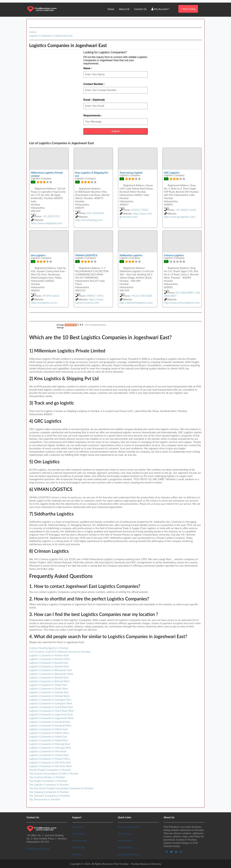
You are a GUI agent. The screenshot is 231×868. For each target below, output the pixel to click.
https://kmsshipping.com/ (89, 220)
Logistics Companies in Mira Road (48, 751)
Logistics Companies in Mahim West (49, 733)
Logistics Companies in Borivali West (49, 681)
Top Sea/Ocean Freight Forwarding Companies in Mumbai (61, 788)
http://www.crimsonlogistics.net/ (182, 303)
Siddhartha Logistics (131, 255)
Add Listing (188, 9)
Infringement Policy (129, 854)
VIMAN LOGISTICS (86, 255)
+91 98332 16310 (186, 210)
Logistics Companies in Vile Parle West (50, 766)
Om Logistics (38, 255)
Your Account (80, 840)
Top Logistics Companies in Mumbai (49, 784)
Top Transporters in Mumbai (45, 799)
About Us (124, 9)
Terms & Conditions (129, 827)
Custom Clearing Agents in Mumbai (49, 648)
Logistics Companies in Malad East (48, 736)
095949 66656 (51, 296)
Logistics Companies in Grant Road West (51, 711)
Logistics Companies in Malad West (49, 740)
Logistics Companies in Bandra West (49, 666)
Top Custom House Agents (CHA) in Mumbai (54, 773)
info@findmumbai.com (38, 848)
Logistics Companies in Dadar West (49, 688)
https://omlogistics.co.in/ (44, 303)
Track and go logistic (131, 172)
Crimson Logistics (174, 255)
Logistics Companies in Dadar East (48, 685)
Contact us (78, 827)
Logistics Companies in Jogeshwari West (51, 718)
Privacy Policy (125, 840)
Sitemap (77, 854)
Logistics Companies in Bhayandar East (51, 670)
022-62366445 (95, 213)
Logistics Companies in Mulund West (50, 759)
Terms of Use (125, 834)
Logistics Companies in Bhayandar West (51, 674)
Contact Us (140, 9)
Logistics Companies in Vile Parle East (50, 762)
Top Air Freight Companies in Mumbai (50, 770)
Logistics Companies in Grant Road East (51, 707)
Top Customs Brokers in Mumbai (47, 777)
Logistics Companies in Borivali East (49, 677)
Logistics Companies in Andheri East (49, 655)
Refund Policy (125, 847)
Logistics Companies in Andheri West (50, 659)
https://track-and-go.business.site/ (136, 215)
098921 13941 (95, 296)
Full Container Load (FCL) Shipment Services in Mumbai (60, 652)
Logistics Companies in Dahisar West (49, 696)
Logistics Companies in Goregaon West (51, 703)
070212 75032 (140, 210)
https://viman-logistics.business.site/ (90, 301)
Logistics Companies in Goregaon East (50, 700)
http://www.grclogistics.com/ (180, 217)
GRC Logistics (172, 172)
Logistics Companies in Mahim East (49, 729)
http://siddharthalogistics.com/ (136, 303)
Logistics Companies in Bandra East (49, 663)
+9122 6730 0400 (141, 296)
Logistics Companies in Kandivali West (50, 725)
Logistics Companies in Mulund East (49, 755)
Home (111, 9)
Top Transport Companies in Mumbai (49, 796)
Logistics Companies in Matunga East (50, 744)
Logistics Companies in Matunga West (50, 748)
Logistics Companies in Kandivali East (50, 722)
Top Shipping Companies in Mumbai (49, 792)
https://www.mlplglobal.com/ (47, 223)
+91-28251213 (51, 216)
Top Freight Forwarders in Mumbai (48, 781)
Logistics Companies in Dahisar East (49, 692)
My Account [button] (159, 9)
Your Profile (79, 847)
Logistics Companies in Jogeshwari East (51, 36)
